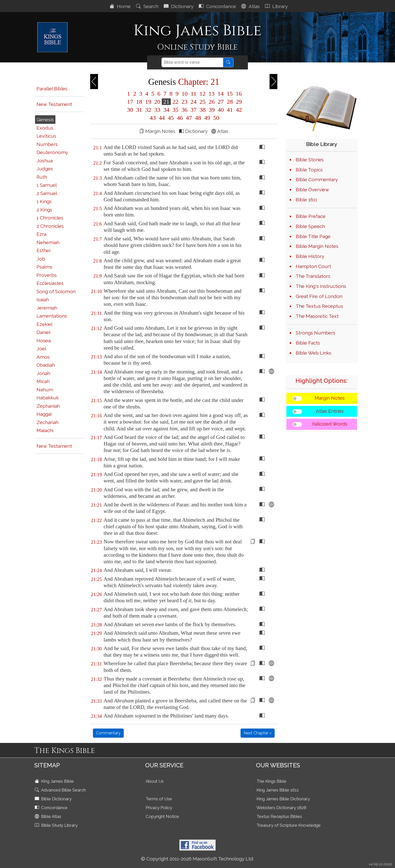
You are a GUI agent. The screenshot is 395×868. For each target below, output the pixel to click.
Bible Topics (309, 170)
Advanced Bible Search (61, 790)
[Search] (192, 62)
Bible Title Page (313, 236)
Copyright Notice (162, 816)
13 (212, 94)
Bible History (310, 256)
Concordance (218, 6)
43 (153, 118)
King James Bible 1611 (278, 790)
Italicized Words (330, 424)
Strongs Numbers (316, 333)
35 (175, 110)
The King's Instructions (321, 286)
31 (139, 110)
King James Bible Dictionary (283, 799)
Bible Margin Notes (317, 246)
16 (238, 94)
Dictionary (179, 6)
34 (166, 110)
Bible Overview (312, 190)
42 (238, 110)
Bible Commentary (317, 179)
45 (171, 118)
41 (230, 110)
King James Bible (55, 781)
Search (148, 6)
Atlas (251, 6)
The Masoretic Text (317, 316)
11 (194, 94)
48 (198, 118)
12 (203, 94)
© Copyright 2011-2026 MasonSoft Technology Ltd (197, 859)
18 (139, 102)
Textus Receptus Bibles (279, 816)
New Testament (54, 104)
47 (189, 118)
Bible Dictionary (54, 799)
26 (212, 102)
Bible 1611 (306, 200)
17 (130, 102)
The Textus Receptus (319, 306)
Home (121, 6)
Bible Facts (308, 343)
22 (175, 102)
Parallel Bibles (52, 89)
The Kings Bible (271, 781)
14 (221, 94)
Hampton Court (313, 266)
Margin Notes (330, 398)
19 (148, 102)
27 (221, 102)
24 (193, 102)
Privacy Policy (159, 808)
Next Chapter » (258, 733)
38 (203, 110)
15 (230, 94)
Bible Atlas (48, 816)
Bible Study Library (57, 825)
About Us (155, 781)
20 (157, 102)
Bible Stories (310, 160)
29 (238, 102)
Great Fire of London (319, 296)
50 (215, 118)
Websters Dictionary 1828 (281, 808)
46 (180, 118)
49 (207, 118)
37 (193, 110)
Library (277, 6)
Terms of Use (159, 799)
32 (148, 110)
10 (185, 94)
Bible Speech (310, 226)
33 (157, 110)
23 (184, 102)
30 (130, 110)
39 (212, 110)
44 (162, 118)
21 (166, 102)
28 (230, 102)
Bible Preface (311, 216)
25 (203, 102)
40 (221, 110)
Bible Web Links (314, 353)
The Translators (313, 276)
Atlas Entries (330, 411)
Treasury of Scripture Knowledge (289, 825)
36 (184, 110)
